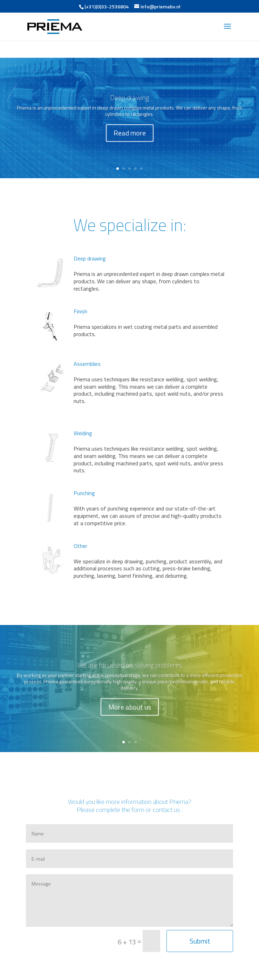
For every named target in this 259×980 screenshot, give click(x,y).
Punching (84, 493)
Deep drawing (130, 101)
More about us (130, 711)
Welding (83, 433)
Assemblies (87, 364)
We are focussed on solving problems (129, 669)
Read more (130, 137)
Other (80, 546)
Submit (200, 941)
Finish (80, 311)
